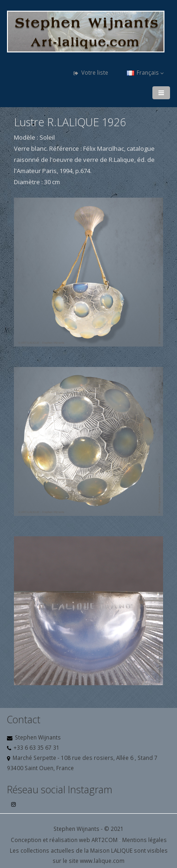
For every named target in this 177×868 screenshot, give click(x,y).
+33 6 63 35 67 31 (36, 747)
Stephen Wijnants (38, 737)
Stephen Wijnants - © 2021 (88, 829)
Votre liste (91, 73)
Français (145, 73)
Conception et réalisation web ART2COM (64, 840)
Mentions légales (144, 840)
